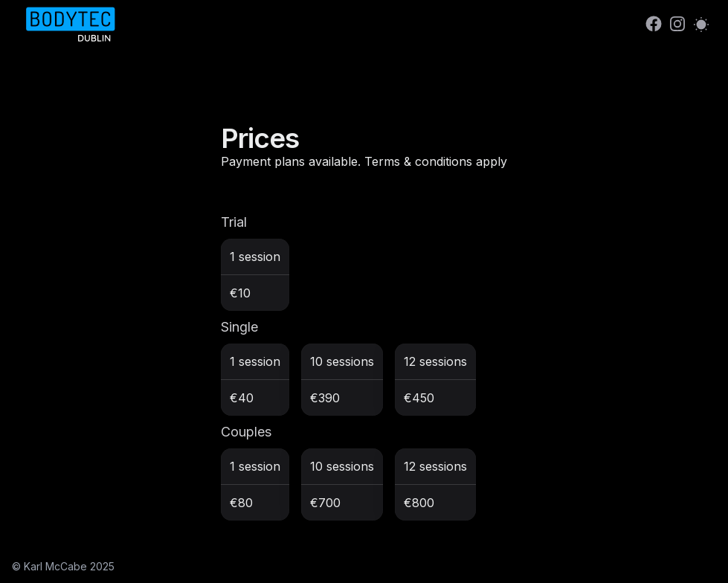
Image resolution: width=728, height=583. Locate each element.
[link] (654, 24)
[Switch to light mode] (701, 24)
